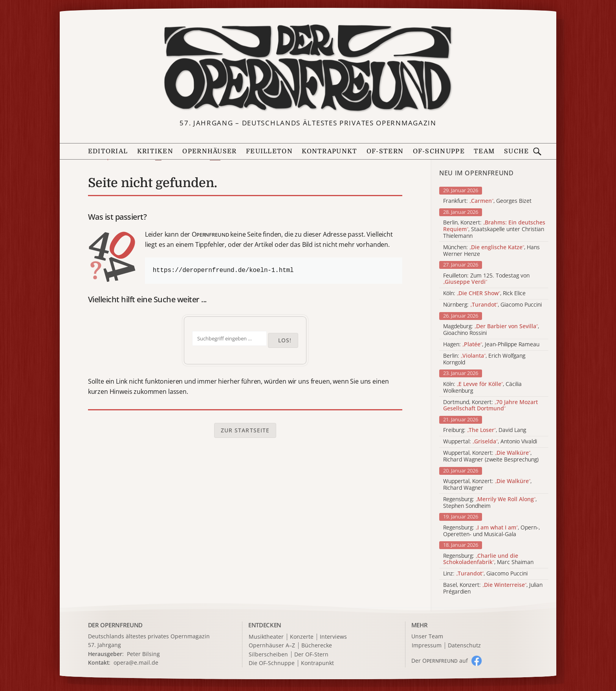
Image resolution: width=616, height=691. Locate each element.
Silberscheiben (268, 655)
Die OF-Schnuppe (272, 663)
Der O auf (440, 661)
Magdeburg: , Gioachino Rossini (491, 330)
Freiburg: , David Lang (485, 430)
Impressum (427, 646)
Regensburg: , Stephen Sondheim (490, 503)
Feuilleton (269, 151)
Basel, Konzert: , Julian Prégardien (493, 588)
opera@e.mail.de (136, 663)
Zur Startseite (245, 430)
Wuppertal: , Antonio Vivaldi (490, 442)
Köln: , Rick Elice (484, 293)
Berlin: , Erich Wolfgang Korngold (484, 359)
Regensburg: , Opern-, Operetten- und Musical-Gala (491, 531)
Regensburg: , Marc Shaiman (488, 559)
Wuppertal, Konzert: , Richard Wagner (487, 485)
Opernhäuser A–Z (272, 646)
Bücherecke (317, 646)
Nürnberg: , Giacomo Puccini (492, 305)
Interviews (333, 637)
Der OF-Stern (311, 655)
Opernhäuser (209, 151)
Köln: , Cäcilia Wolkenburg (482, 388)
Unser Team (427, 636)
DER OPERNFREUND (115, 625)
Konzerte (302, 637)
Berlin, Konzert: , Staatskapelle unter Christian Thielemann (494, 229)
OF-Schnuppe (439, 151)
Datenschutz (464, 646)
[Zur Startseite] (308, 68)
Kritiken (155, 151)
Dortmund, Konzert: (490, 406)
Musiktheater (266, 637)
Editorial (108, 151)
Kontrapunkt (329, 151)
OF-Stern (385, 151)
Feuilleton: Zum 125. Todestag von (486, 279)
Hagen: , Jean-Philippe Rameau (491, 345)
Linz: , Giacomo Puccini (485, 574)
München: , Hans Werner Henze (491, 251)
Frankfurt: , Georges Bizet (487, 201)
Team (484, 151)
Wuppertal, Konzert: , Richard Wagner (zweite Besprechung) (491, 456)
